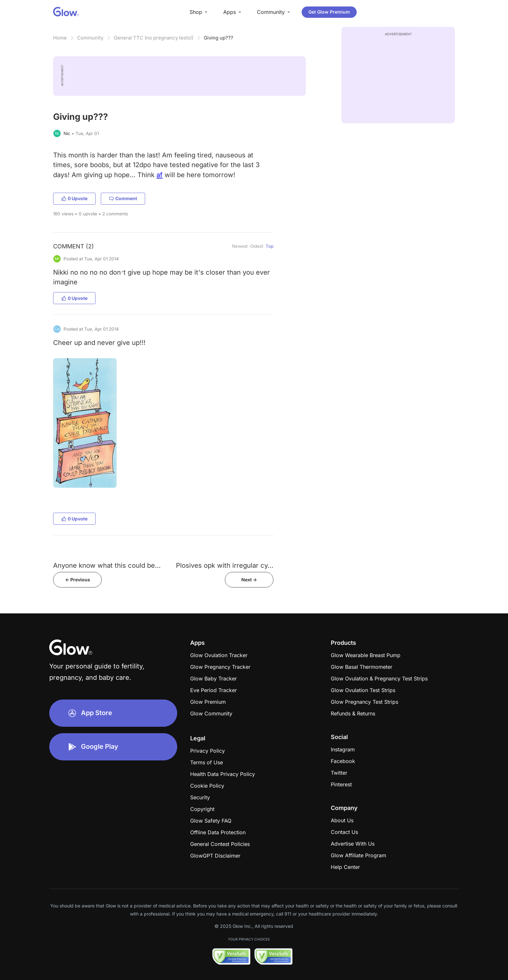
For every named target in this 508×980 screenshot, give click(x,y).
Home (60, 38)
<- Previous (78, 580)
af (160, 175)
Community (90, 38)
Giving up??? (219, 38)
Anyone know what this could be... (107, 565)
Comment (123, 198)
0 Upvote (74, 198)
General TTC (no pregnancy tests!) (154, 38)
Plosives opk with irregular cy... (225, 565)
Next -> (249, 580)
